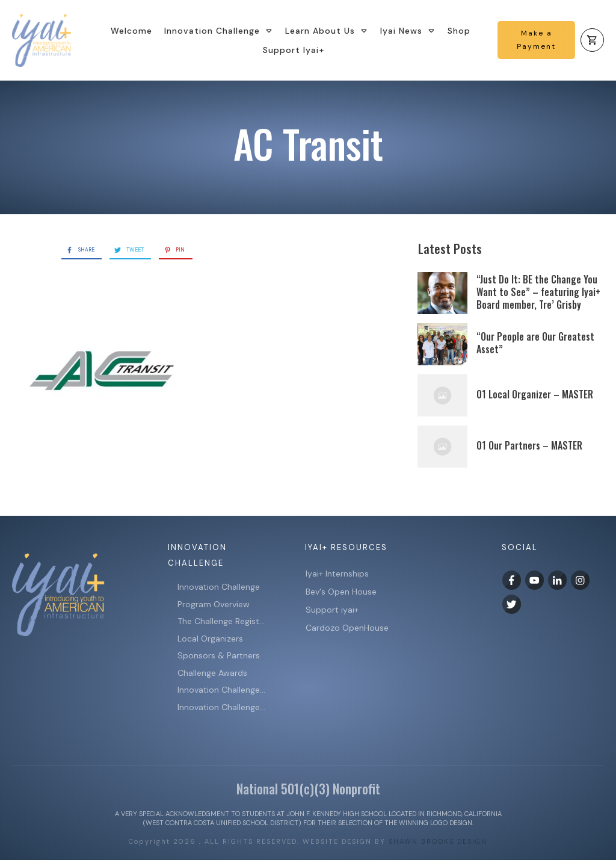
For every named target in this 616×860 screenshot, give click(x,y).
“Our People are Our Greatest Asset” (535, 343)
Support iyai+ (332, 610)
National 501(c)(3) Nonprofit (308, 788)
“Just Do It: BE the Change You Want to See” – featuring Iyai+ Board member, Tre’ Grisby (538, 292)
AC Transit (308, 143)
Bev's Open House (341, 592)
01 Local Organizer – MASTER (535, 394)
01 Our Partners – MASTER (529, 445)
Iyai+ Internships (338, 574)
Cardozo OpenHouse (347, 628)
